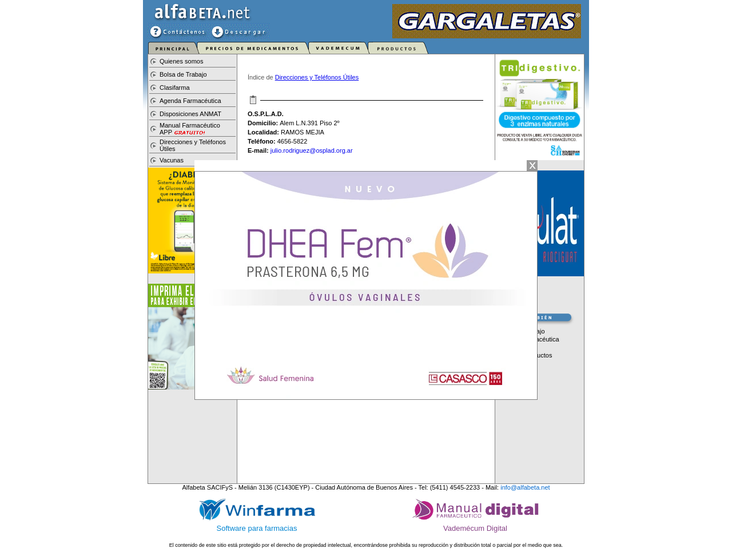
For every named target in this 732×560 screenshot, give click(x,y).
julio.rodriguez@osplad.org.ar (312, 150)
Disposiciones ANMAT (190, 114)
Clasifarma (175, 88)
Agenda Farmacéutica (190, 101)
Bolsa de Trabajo (183, 74)
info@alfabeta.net (525, 487)
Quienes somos (181, 61)
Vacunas (172, 160)
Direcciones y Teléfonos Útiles (317, 77)
